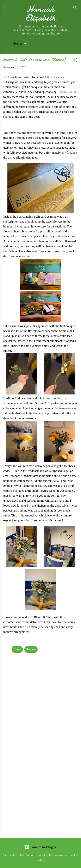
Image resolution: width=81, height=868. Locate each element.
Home (17, 649)
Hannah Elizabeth (40, 13)
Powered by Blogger (40, 847)
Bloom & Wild (67, 92)
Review (31, 649)
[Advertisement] (40, 791)
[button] (75, 61)
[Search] (75, 8)
